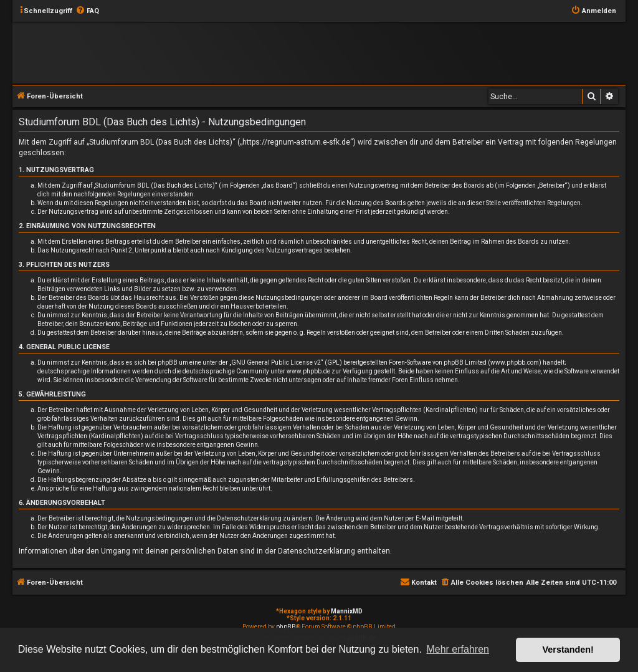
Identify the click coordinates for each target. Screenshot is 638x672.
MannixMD (347, 611)
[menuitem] (87, 11)
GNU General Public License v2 (276, 362)
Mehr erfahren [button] (458, 649)
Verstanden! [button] (568, 650)
